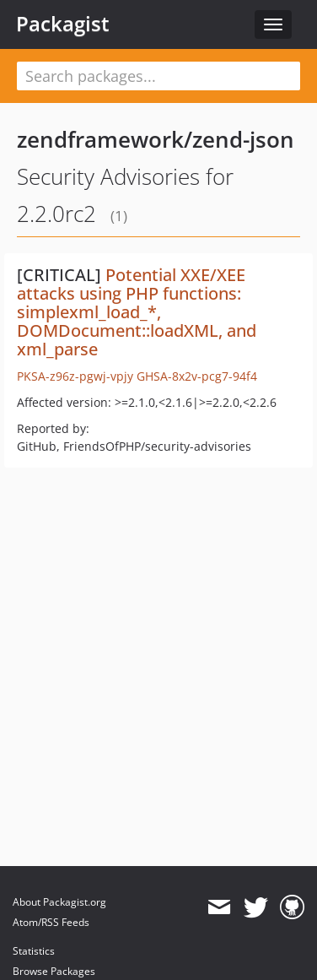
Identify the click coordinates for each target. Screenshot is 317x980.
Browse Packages (54, 971)
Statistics (34, 951)
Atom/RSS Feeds (51, 922)
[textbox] (158, 76)
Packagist (63, 24)
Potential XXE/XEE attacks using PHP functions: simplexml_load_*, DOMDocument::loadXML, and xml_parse (137, 312)
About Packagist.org (59, 902)
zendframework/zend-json (156, 139)
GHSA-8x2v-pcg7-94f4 (197, 376)
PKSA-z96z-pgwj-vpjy (75, 376)
